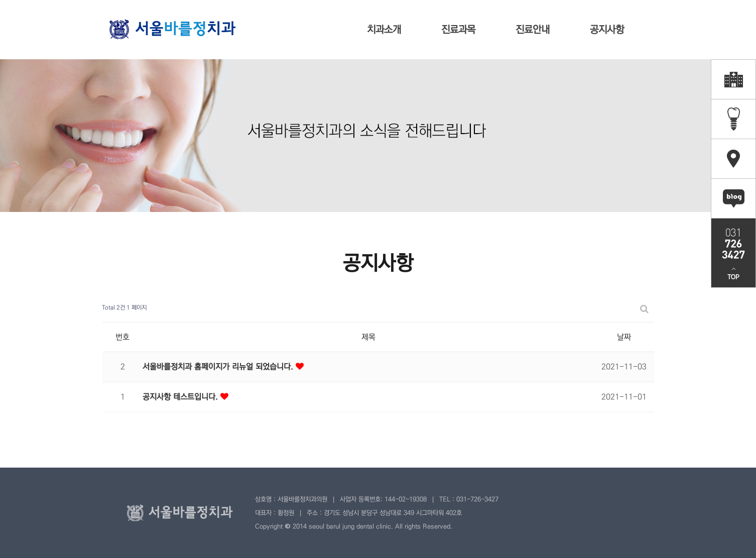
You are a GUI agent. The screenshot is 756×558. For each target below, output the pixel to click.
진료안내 (533, 30)
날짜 (624, 337)
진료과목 (458, 30)
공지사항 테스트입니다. (181, 397)
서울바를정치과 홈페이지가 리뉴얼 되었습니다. (219, 367)
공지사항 (607, 30)
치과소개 (384, 30)
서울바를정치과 (172, 29)
